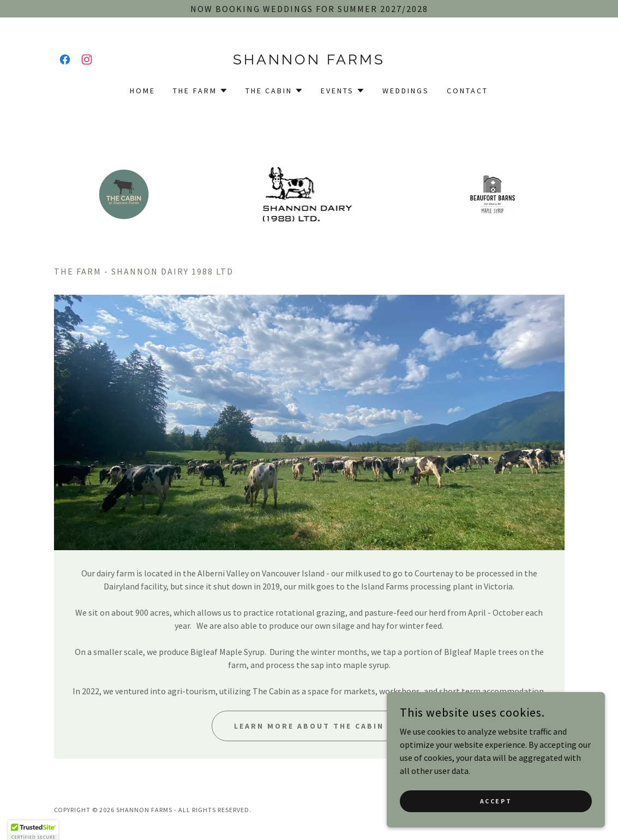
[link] (65, 59)
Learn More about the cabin (309, 726)
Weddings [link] (406, 91)
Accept (496, 801)
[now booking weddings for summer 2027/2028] (309, 9)
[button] (200, 91)
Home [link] (143, 91)
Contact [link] (467, 91)
